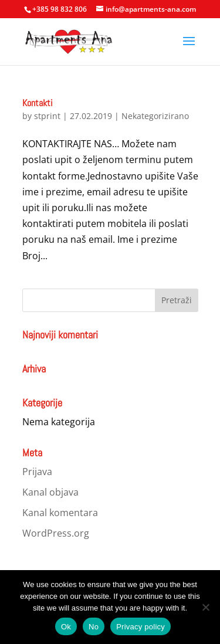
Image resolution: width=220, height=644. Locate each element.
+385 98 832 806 (60, 9)
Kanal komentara (60, 513)
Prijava (37, 472)
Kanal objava (50, 492)
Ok (66, 627)
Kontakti (38, 103)
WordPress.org (56, 533)
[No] (205, 607)
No (94, 627)
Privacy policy (141, 627)
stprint (47, 116)
